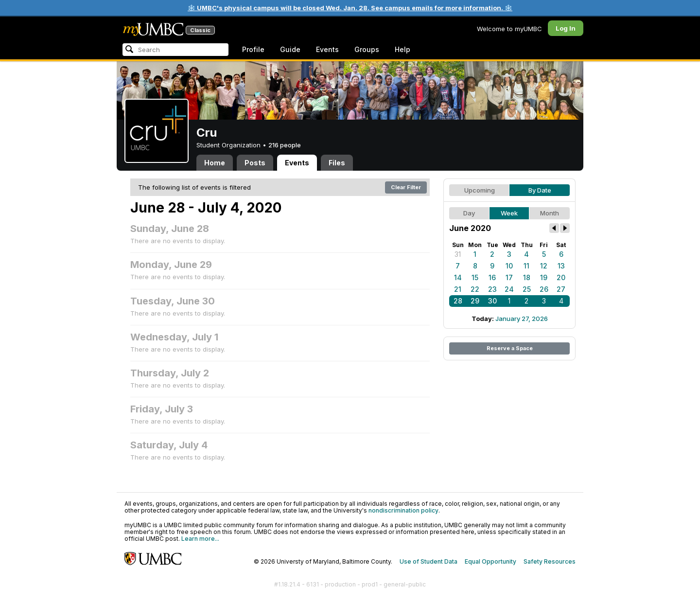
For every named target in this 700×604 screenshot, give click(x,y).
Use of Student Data (429, 561)
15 (475, 277)
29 (475, 301)
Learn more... (200, 539)
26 (544, 289)
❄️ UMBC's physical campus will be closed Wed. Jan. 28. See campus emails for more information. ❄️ (350, 8)
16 (492, 277)
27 (561, 289)
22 (475, 289)
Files (337, 163)
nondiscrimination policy (403, 510)
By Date (540, 190)
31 (458, 254)
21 (458, 289)
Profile (253, 49)
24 (509, 289)
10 (509, 266)
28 (458, 301)
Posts (255, 163)
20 (561, 277)
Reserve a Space (510, 348)
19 (544, 277)
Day (469, 213)
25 (527, 289)
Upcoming (480, 190)
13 (561, 266)
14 (458, 277)
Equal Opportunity (490, 561)
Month (550, 213)
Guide (290, 49)
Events (327, 49)
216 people (285, 145)
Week (509, 213)
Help (402, 49)
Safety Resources (550, 561)
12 (544, 266)
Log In (566, 28)
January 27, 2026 (522, 319)
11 (526, 266)
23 (492, 289)
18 (527, 277)
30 (492, 301)
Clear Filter (406, 187)
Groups (367, 49)
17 (509, 277)
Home (215, 163)
